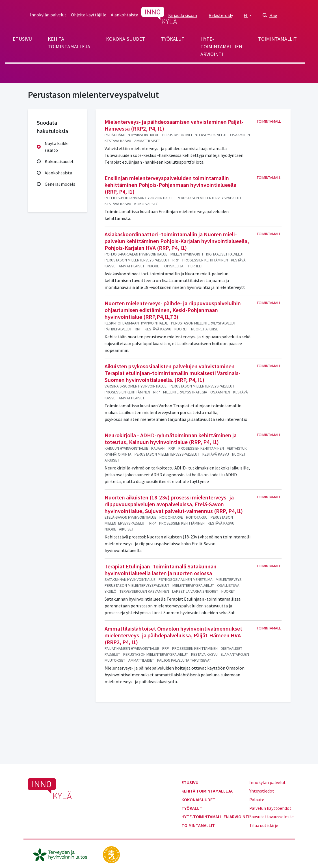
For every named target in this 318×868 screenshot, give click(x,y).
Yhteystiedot (262, 791)
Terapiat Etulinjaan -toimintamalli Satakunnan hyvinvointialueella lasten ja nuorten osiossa (161, 570)
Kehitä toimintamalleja (69, 43)
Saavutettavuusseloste (272, 817)
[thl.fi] (63, 854)
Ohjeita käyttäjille (89, 15)
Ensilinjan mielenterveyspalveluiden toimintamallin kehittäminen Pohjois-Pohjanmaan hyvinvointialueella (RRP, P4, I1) (170, 185)
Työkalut (173, 39)
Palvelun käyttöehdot (270, 808)
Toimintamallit (277, 39)
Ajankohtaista (125, 15)
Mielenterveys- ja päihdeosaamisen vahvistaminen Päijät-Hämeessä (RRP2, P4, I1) (174, 125)
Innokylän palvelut (48, 15)
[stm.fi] (111, 854)
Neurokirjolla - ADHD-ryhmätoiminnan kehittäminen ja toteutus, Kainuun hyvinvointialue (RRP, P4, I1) (171, 439)
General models (60, 184)
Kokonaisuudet (126, 39)
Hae (273, 15)
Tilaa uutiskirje (264, 825)
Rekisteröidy (221, 15)
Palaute (257, 800)
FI (246, 15)
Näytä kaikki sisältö (57, 147)
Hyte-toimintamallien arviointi (221, 46)
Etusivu (22, 39)
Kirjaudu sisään (183, 15)
